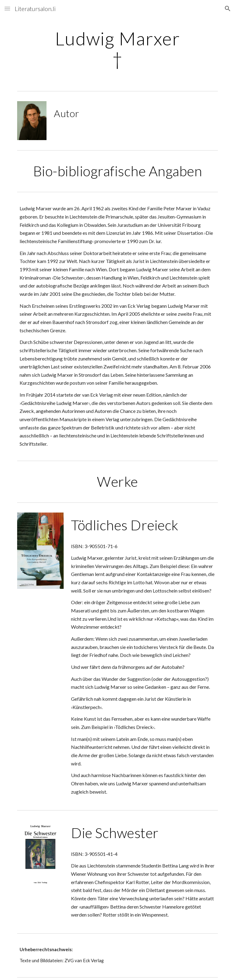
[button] (7, 8)
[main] (117, 48)
